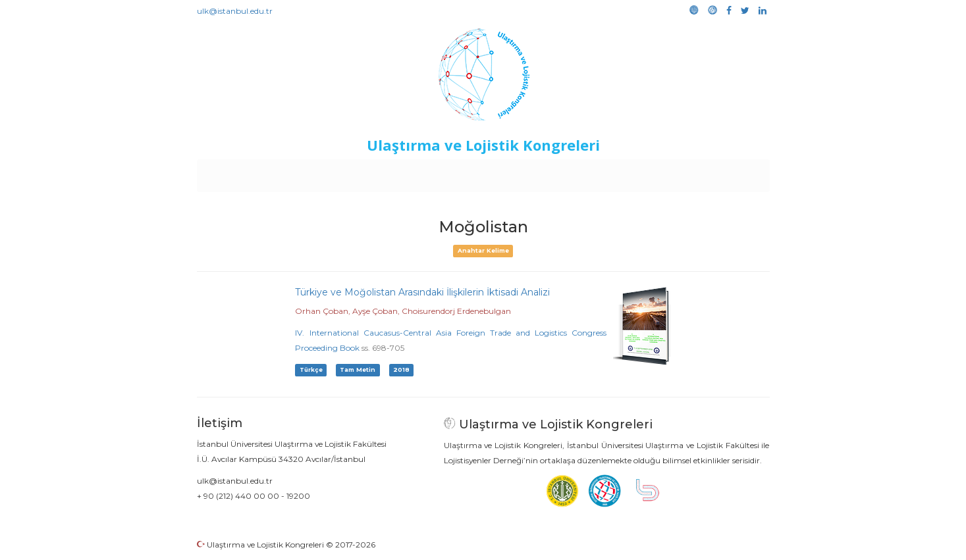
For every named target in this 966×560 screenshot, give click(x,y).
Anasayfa (252, 172)
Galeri (681, 172)
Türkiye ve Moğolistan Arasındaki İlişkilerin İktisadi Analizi (422, 292)
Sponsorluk (573, 172)
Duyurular (516, 172)
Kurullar (299, 172)
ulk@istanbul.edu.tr (235, 11)
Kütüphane (633, 172)
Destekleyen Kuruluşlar (378, 172)
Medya (719, 172)
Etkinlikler (463, 172)
